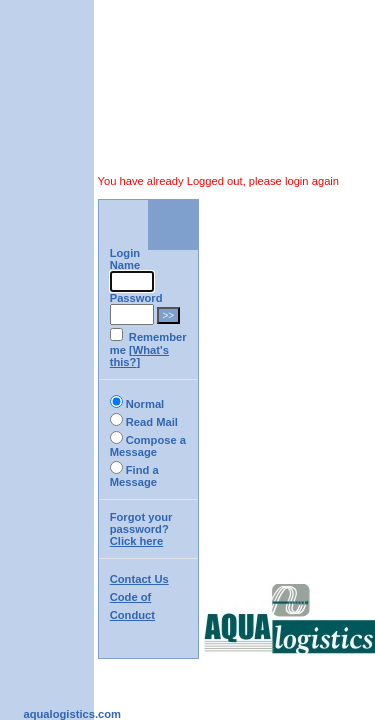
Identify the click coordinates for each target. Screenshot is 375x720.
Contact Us (52, 448)
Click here (219, 417)
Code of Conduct (73, 466)
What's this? (201, 292)
